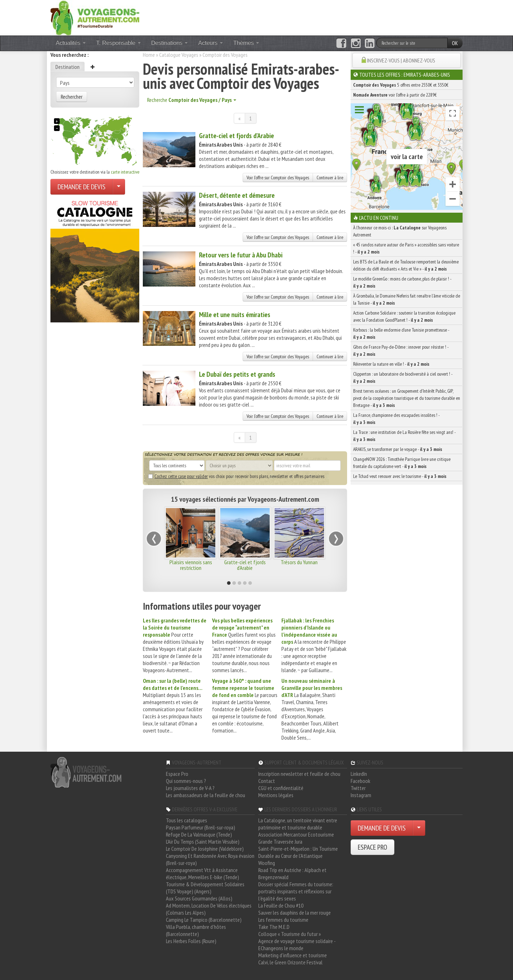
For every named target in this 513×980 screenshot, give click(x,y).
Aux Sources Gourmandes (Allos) (199, 898)
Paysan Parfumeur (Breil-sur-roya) (201, 827)
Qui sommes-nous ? (186, 781)
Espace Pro (177, 774)
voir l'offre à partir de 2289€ (395, 95)
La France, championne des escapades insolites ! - (396, 419)
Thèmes (246, 43)
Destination (67, 67)
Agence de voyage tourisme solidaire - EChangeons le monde (297, 944)
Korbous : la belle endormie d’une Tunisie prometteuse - (401, 333)
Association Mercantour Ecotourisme (296, 834)
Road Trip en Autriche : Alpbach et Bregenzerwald (292, 873)
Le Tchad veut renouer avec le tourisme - (400, 476)
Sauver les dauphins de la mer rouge (295, 913)
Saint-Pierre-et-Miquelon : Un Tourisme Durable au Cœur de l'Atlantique (298, 852)
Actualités (71, 43)
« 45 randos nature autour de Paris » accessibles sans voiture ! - (406, 248)
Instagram (361, 795)
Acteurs (210, 43)
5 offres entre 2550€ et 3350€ (401, 85)
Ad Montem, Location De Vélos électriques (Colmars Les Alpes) (209, 909)
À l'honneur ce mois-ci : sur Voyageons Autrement (400, 231)
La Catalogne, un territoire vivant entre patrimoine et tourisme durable (298, 824)
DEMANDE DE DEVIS (82, 187)
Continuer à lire (330, 178)
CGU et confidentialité (281, 788)
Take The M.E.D (274, 927)
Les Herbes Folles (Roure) (191, 941)
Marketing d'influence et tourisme (293, 955)
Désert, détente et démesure (237, 195)
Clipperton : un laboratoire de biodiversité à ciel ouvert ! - (403, 377)
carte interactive (125, 172)
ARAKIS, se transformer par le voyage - (398, 449)
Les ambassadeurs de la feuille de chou (206, 795)
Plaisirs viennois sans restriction (191, 565)
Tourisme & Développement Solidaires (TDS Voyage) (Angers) (205, 888)
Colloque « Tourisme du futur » (290, 934)
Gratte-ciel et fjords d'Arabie (236, 136)
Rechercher (72, 97)
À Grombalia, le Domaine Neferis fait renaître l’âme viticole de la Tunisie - (407, 299)
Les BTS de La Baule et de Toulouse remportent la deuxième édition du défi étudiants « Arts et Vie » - (406, 265)
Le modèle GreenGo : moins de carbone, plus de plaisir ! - (402, 282)
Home (149, 55)
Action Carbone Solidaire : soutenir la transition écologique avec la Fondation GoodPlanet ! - (404, 316)
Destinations (170, 43)
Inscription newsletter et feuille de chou (299, 774)
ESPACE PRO (372, 847)
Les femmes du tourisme (283, 920)
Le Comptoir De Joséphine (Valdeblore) (205, 849)
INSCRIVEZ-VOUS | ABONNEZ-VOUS (401, 60)
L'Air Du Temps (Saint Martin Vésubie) (203, 842)
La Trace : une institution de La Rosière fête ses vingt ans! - (404, 436)
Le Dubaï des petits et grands (237, 374)
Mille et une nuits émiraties (235, 315)
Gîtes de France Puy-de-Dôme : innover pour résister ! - (401, 350)
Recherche (192, 100)
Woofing (267, 863)
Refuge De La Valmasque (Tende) (199, 834)
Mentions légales (276, 795)
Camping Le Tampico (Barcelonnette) (204, 920)
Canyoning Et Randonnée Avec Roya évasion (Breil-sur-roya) (210, 859)
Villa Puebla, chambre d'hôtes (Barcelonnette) (196, 930)
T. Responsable (118, 43)
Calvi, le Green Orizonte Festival (290, 962)
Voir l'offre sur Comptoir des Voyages (278, 178)
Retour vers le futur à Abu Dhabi (241, 255)
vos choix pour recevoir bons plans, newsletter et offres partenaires (236, 476)
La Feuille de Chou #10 (281, 905)
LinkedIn (359, 774)
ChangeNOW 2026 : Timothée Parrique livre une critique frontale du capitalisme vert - (402, 463)
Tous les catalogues (187, 820)
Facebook (360, 781)
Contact (267, 781)
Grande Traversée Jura (280, 842)
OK (455, 43)
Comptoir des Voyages (225, 55)
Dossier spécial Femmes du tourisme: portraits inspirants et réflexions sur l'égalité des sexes (296, 891)
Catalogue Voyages (179, 55)
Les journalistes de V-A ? (190, 788)
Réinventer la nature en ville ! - (391, 364)
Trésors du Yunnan (299, 562)
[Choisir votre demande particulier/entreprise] (119, 187)
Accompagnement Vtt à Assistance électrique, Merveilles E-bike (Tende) (202, 873)
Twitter (358, 788)
